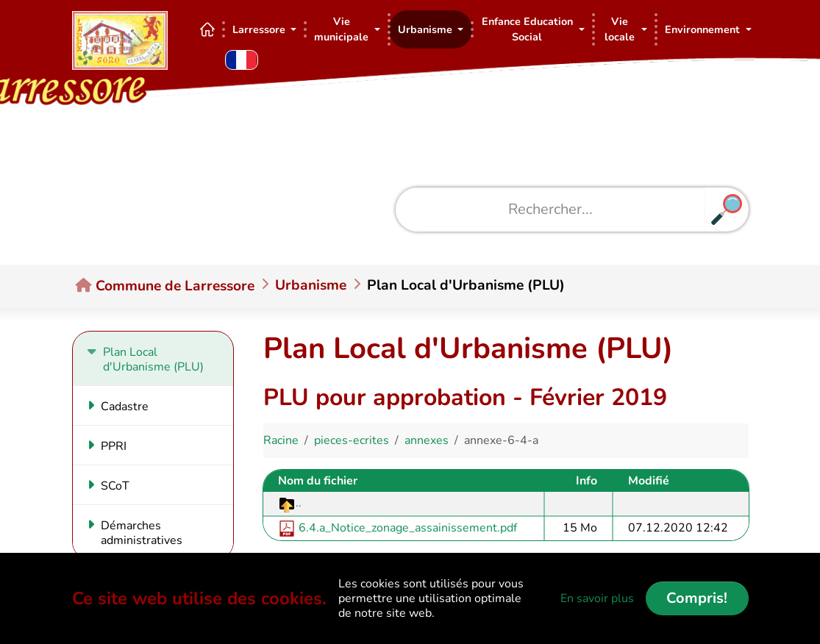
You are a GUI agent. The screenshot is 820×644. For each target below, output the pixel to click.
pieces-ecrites (352, 440)
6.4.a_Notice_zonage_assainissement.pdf (406, 528)
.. (299, 503)
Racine (281, 440)
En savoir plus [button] (597, 598)
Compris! (697, 598)
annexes (427, 440)
